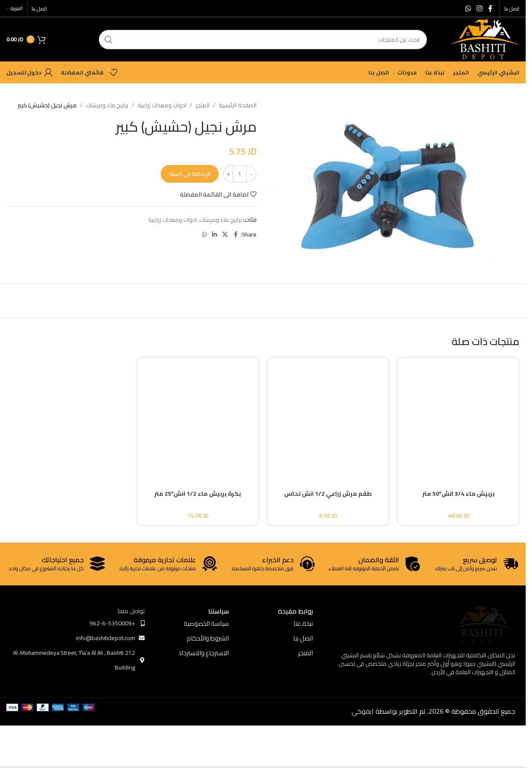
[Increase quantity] (228, 174)
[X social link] (225, 235)
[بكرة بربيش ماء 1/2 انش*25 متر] (198, 417)
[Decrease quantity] (251, 174)
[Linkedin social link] (214, 235)
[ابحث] (263, 40)
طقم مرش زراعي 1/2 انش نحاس (328, 494)
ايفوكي (363, 711)
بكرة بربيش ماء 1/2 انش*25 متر (198, 494)
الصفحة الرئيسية (238, 105)
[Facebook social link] (490, 8)
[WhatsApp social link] (468, 8)
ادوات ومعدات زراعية (162, 105)
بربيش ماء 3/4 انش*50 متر (458, 494)
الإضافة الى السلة (190, 174)
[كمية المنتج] (240, 174)
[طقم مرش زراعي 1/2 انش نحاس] (328, 417)
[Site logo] (485, 39)
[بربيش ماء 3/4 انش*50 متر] (458, 417)
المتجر (202, 105)
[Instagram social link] (480, 8)
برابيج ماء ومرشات (107, 105)
